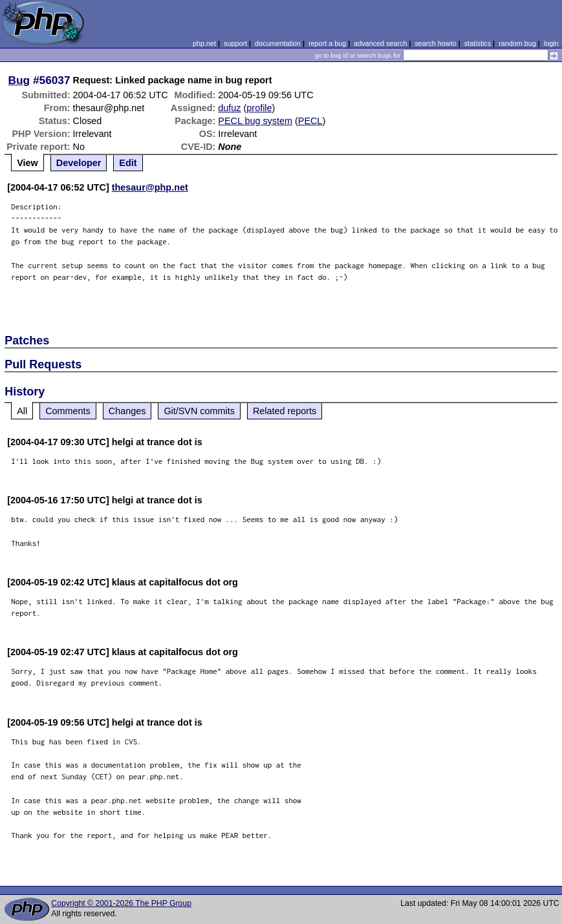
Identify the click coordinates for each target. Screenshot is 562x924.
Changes (127, 411)
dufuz (229, 108)
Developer (79, 163)
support (235, 43)
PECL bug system (255, 121)
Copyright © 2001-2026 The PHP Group (121, 903)
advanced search (380, 43)
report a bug (327, 43)
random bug (517, 43)
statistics (478, 43)
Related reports (285, 411)
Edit (128, 163)
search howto (435, 43)
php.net (204, 43)
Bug (19, 80)
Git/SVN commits (199, 411)
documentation (278, 43)
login (551, 43)
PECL (310, 121)
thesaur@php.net (150, 187)
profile (259, 108)
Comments (68, 411)
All (22, 411)
